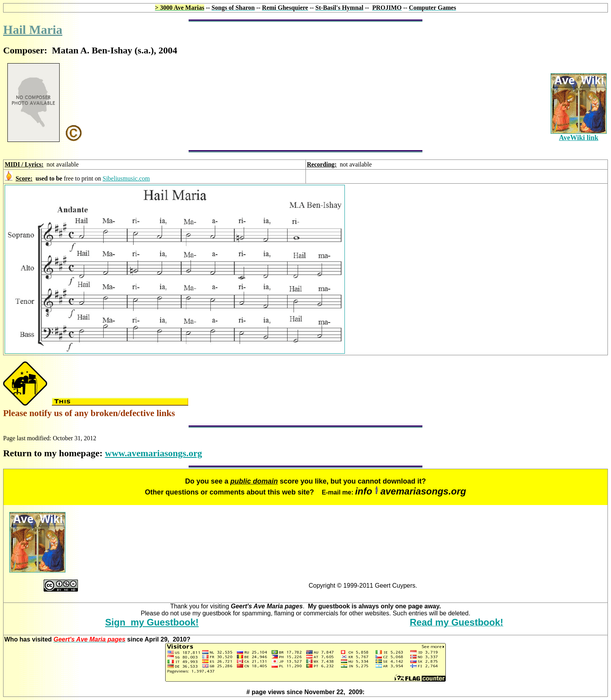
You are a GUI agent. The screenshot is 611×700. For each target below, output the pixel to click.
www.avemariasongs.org (153, 453)
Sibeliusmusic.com (126, 178)
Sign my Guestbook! (152, 622)
